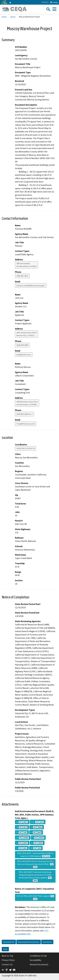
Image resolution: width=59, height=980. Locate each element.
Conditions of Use (38, 956)
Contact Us (45, 2)
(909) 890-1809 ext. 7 (24, 414)
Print (5, 949)
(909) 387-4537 (22, 276)
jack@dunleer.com (24, 355)
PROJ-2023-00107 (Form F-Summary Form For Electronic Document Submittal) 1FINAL (35, 864)
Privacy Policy (8, 960)
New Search (47, 942)
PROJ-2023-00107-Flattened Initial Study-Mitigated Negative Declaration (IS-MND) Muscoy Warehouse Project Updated (35, 876)
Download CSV (9, 942)
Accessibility (36, 960)
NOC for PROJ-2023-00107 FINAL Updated (35, 897)
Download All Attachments (29, 942)
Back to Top (7, 956)
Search (13, 17)
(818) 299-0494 (22, 345)
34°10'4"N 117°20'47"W (26, 448)
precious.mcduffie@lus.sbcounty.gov (31, 286)
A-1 (38, 822)
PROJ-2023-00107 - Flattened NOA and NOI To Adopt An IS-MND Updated (35, 855)
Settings (54, 2)
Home (4, 17)
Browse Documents (39, 964)
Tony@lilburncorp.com (26, 424)
